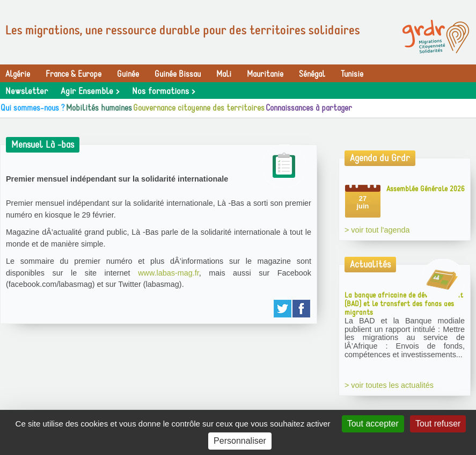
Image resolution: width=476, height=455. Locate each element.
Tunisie (352, 74)
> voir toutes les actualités (389, 385)
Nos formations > (163, 91)
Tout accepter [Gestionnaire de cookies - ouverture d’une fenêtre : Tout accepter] (373, 424)
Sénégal (312, 74)
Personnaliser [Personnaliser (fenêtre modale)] (240, 441)
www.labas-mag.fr (169, 273)
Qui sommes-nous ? (33, 108)
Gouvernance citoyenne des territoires (199, 108)
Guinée (128, 74)
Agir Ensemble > (90, 91)
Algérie (18, 74)
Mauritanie (265, 74)
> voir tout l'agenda (377, 230)
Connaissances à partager (309, 108)
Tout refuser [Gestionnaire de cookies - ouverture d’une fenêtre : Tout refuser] (438, 424)
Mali (224, 74)
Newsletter (27, 91)
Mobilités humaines (99, 108)
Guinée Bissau (178, 74)
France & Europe (74, 74)
